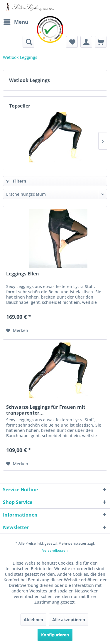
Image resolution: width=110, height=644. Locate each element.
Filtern (16, 181)
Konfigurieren (55, 635)
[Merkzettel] (72, 42)
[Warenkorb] (101, 42)
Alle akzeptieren (69, 620)
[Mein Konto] (86, 42)
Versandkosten (55, 550)
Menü (16, 21)
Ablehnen (33, 620)
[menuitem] (16, 22)
